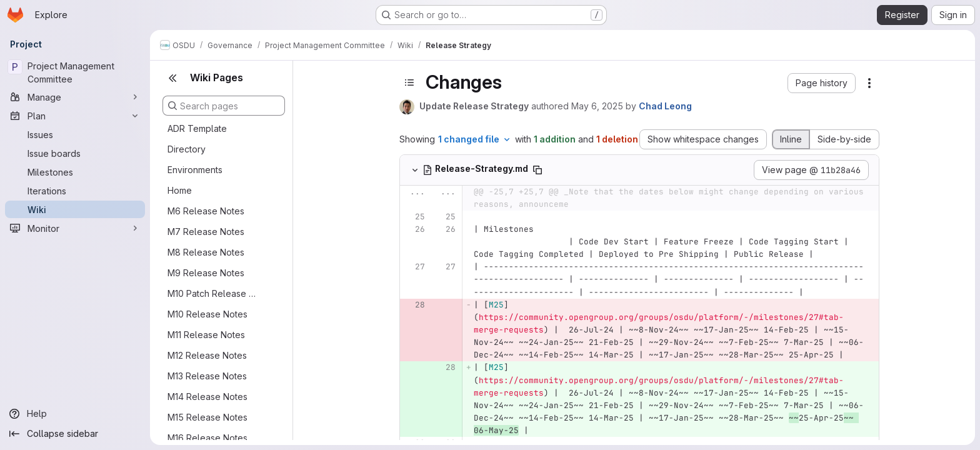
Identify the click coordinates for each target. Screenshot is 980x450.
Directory (187, 149)
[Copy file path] (537, 170)
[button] (822, 83)
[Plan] (75, 116)
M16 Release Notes (207, 438)
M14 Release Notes (207, 397)
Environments (195, 170)
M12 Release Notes (207, 355)
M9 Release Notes (206, 273)
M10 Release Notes (207, 314)
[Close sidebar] (172, 78)
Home (180, 190)
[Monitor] (75, 228)
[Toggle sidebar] (409, 82)
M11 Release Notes (206, 335)
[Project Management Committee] (75, 72)
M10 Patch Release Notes (214, 293)
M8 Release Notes (206, 252)
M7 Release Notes (206, 232)
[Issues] (75, 134)
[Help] (75, 414)
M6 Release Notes (206, 211)
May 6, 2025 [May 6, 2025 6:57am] (597, 106)
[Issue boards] (75, 153)
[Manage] (75, 97)
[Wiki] (75, 209)
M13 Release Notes (207, 376)
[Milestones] (75, 172)
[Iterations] (75, 191)
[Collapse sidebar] (75, 434)
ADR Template (197, 128)
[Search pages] (224, 106)
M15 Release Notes (207, 417)
